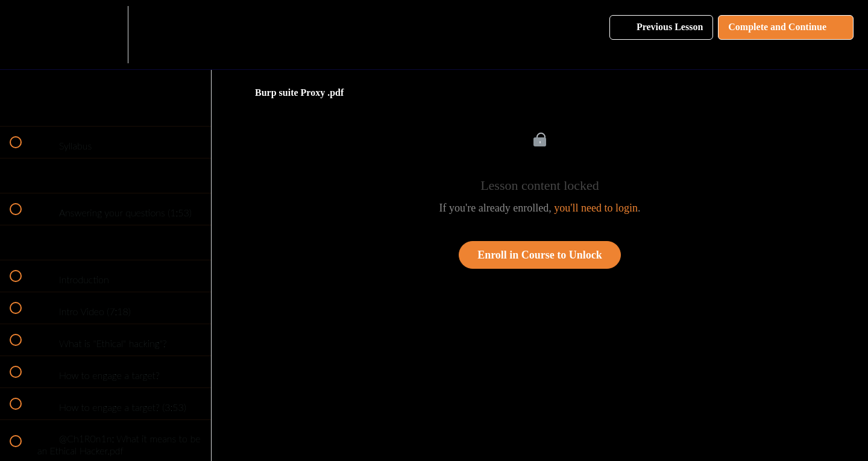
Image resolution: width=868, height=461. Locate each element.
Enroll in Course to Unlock (540, 255)
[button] (22, 35)
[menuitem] (105, 35)
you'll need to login (596, 208)
